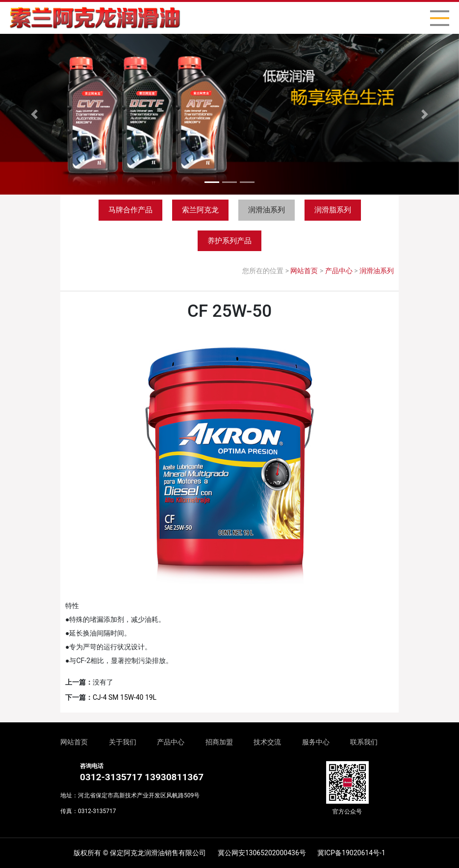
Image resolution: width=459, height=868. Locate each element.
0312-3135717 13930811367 (142, 777)
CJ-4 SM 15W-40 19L (125, 697)
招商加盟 (219, 742)
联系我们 (364, 742)
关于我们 (123, 742)
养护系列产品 (229, 241)
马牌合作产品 (130, 210)
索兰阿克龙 (200, 210)
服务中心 (316, 742)
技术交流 (267, 742)
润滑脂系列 (333, 210)
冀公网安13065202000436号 (262, 853)
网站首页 (304, 271)
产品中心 (339, 271)
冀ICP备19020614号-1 (351, 853)
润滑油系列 (267, 210)
